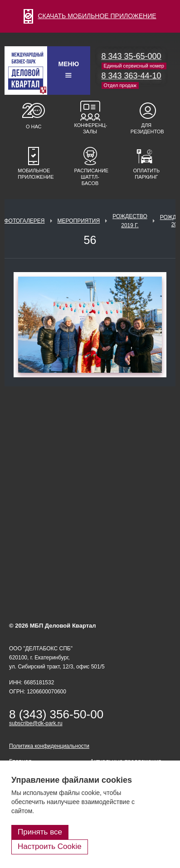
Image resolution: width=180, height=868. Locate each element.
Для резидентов (146, 128)
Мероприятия (79, 221)
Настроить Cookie (50, 846)
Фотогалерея (24, 221)
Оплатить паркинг (146, 174)
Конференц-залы (90, 128)
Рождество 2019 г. (130, 221)
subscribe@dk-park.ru (36, 723)
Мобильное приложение (34, 174)
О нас (34, 127)
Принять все (40, 832)
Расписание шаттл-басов (90, 177)
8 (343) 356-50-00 (56, 714)
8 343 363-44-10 (131, 76)
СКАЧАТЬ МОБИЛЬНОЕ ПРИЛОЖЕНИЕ (90, 16)
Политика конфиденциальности (49, 746)
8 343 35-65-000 (131, 56)
